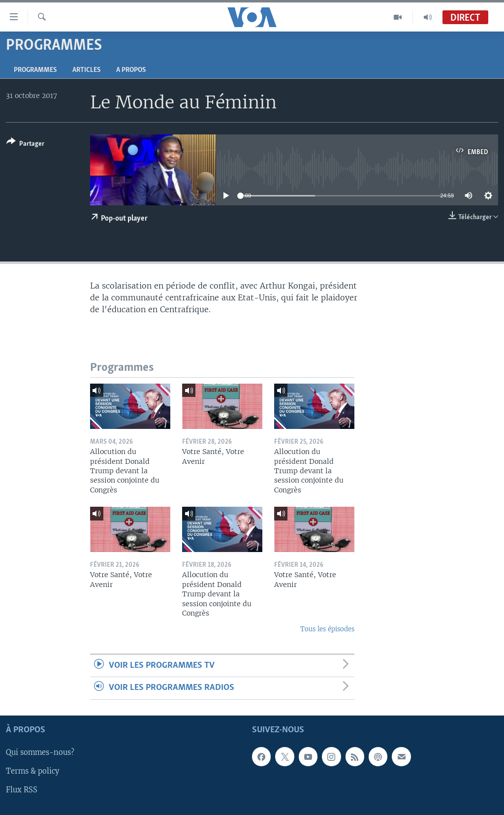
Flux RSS (22, 790)
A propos (131, 70)
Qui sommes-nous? (40, 752)
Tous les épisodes (327, 629)
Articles (86, 70)
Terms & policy (32, 771)
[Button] (25, 145)
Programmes (35, 70)
